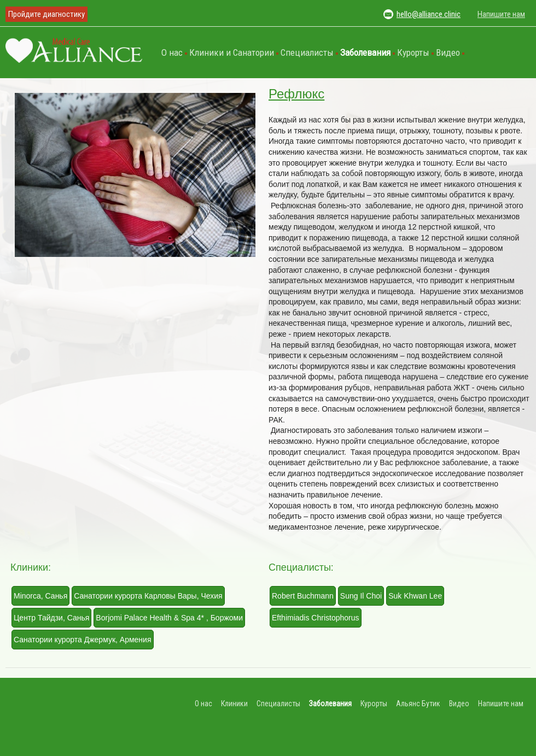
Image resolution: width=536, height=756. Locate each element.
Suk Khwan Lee (415, 596)
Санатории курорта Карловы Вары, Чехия (148, 596)
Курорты (413, 52)
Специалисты (307, 52)
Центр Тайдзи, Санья (51, 618)
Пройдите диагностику (46, 14)
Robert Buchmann (303, 596)
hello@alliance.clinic (429, 14)
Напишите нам (501, 14)
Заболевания (365, 52)
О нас (172, 52)
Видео (448, 52)
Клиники (234, 704)
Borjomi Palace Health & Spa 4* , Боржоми (169, 618)
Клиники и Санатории (232, 52)
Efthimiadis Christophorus (316, 618)
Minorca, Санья (40, 596)
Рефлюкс (296, 94)
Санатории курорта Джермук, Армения (83, 640)
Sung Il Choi (361, 596)
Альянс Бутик (418, 704)
